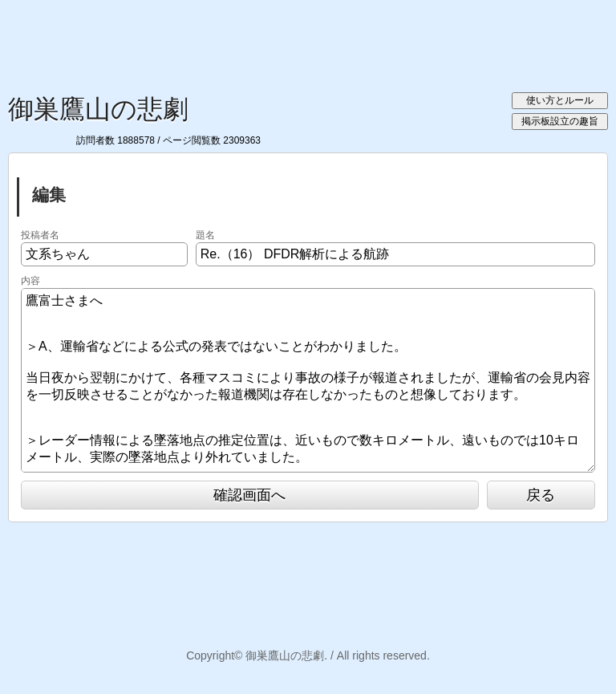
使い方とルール (560, 100)
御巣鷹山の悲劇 (98, 109)
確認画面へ (249, 495)
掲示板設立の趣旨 (560, 121)
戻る (541, 495)
